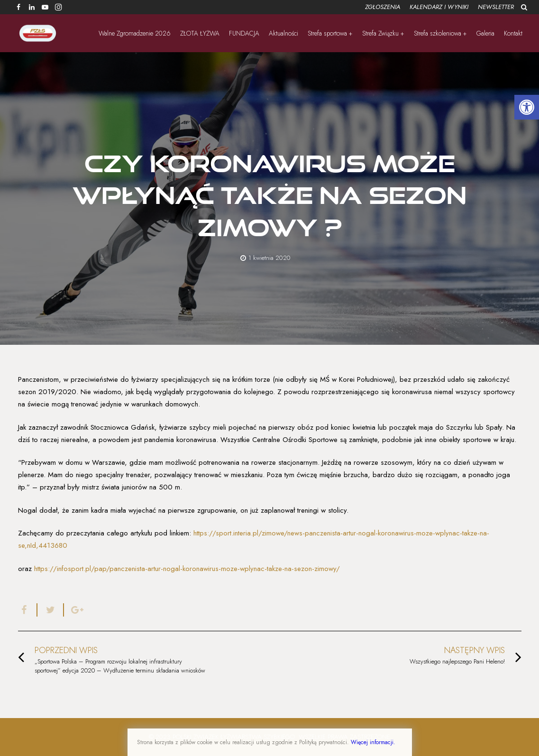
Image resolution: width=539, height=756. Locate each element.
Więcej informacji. (373, 742)
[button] (527, 107)
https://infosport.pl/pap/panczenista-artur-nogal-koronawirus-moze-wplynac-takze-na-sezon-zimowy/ (186, 569)
